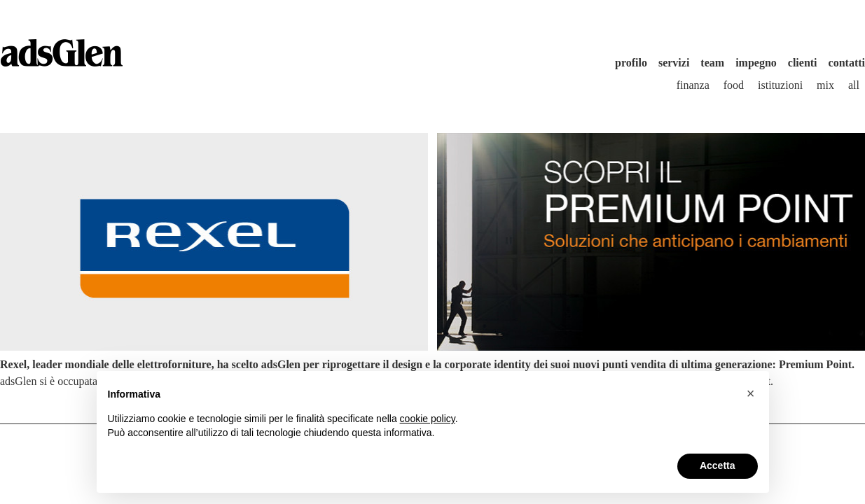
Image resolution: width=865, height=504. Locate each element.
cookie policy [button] (428, 419)
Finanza (693, 85)
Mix (825, 85)
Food (734, 85)
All (854, 85)
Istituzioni (780, 85)
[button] (751, 393)
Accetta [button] (718, 465)
